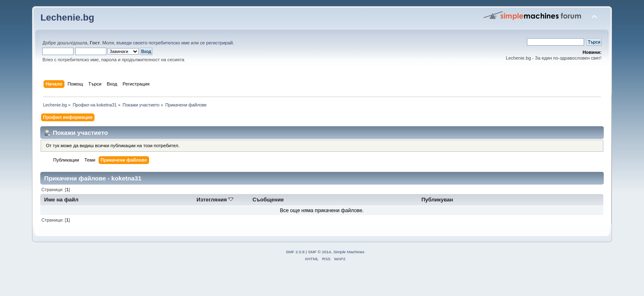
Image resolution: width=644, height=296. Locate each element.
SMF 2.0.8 (295, 252)
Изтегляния (215, 200)
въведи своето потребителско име (153, 43)
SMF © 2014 (320, 252)
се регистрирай (216, 43)
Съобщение (268, 200)
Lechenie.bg (67, 17)
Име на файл (62, 200)
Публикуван (437, 200)
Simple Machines (349, 252)
